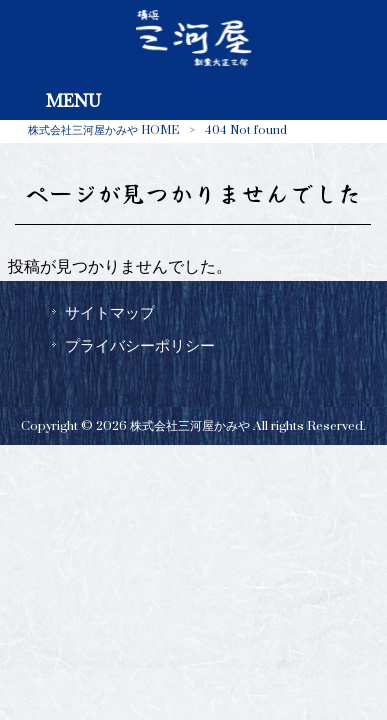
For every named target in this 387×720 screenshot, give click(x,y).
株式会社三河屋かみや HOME (103, 130)
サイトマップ (110, 313)
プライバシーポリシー (140, 346)
